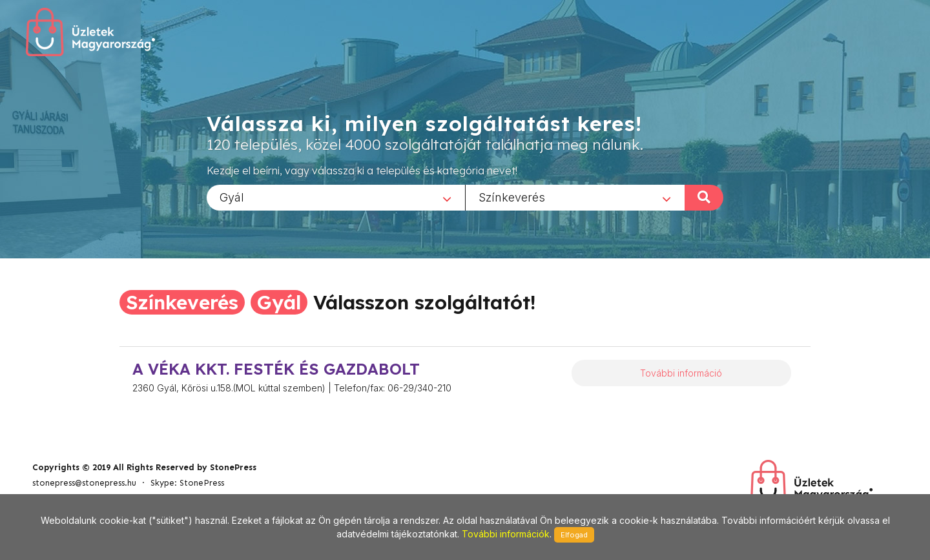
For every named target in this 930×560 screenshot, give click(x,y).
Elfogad (574, 535)
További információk (506, 534)
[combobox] (336, 197)
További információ (681, 373)
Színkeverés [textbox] (512, 197)
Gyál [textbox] (232, 197)
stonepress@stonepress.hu (84, 483)
